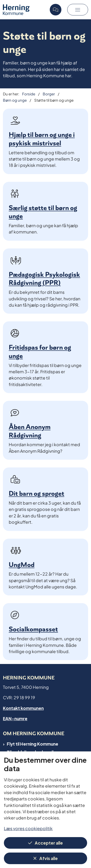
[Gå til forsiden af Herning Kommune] (25, 10)
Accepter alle (49, 843)
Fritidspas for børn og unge (40, 352)
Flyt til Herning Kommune (33, 744)
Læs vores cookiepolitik (28, 828)
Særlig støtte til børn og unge (43, 212)
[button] (78, 10)
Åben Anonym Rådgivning (30, 431)
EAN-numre (15, 718)
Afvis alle (49, 858)
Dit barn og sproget (37, 493)
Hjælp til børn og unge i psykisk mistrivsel (42, 139)
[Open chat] (56, 10)
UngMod (22, 565)
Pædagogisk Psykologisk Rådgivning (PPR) (44, 279)
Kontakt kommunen (23, 708)
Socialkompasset (33, 629)
